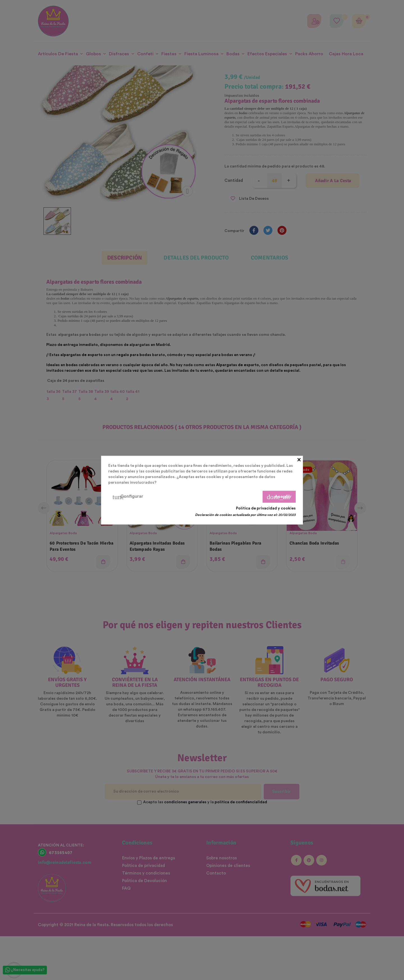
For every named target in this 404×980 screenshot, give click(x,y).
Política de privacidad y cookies (266, 508)
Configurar (128, 497)
